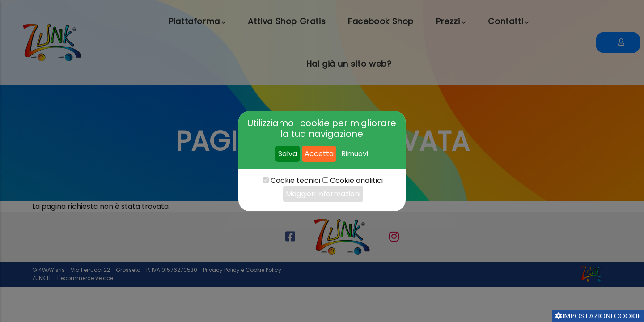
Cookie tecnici (295, 180)
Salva (288, 154)
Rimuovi (355, 154)
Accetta (319, 154)
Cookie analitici (356, 180)
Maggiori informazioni (323, 194)
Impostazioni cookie (598, 316)
